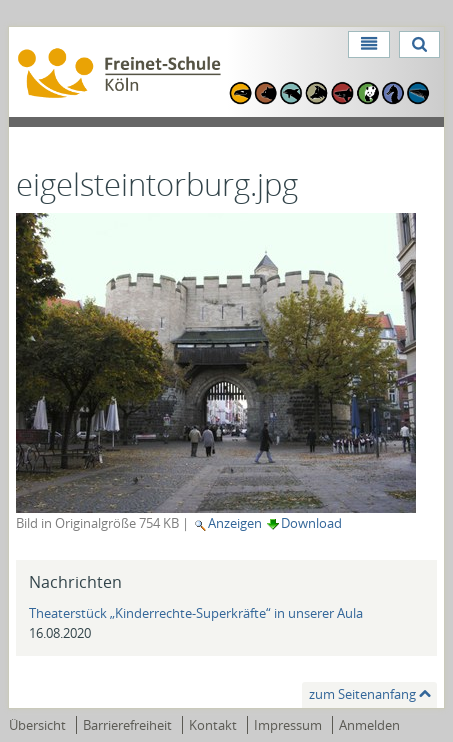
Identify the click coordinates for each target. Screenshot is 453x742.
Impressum (288, 725)
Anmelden (369, 725)
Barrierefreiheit (127, 725)
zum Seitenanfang (362, 694)
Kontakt (213, 725)
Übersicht (37, 725)
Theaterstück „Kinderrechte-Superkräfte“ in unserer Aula (196, 613)
